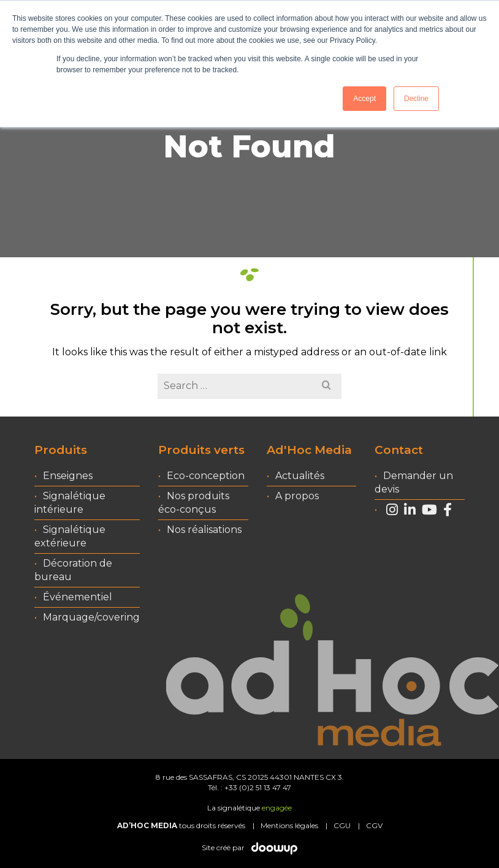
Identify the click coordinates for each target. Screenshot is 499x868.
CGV (374, 825)
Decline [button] (416, 99)
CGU (342, 825)
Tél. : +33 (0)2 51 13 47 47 (250, 787)
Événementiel (78, 597)
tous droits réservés (181, 825)
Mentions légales (289, 825)
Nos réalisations (204, 530)
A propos (297, 496)
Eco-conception (206, 476)
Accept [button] (364, 99)
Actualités (300, 476)
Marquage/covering (91, 617)
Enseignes (68, 476)
